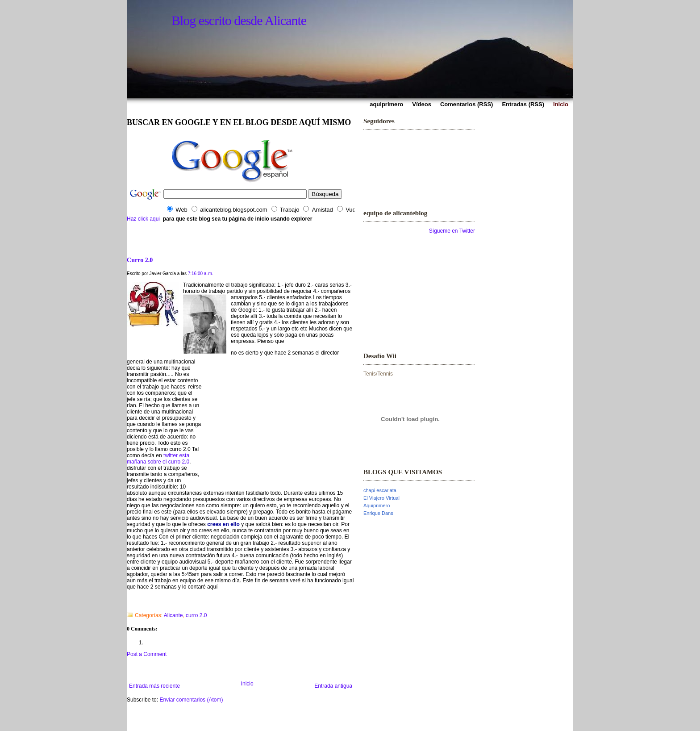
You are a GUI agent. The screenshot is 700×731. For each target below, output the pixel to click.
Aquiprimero (377, 505)
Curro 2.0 (140, 260)
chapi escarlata (380, 490)
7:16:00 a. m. (201, 274)
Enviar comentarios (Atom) (191, 700)
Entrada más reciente (154, 686)
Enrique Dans (378, 513)
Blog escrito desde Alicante (239, 20)
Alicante (173, 615)
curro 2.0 (196, 615)
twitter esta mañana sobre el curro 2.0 (158, 459)
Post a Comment (147, 654)
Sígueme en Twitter (452, 231)
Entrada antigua (333, 686)
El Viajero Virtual (381, 498)
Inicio (247, 684)
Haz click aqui (143, 219)
